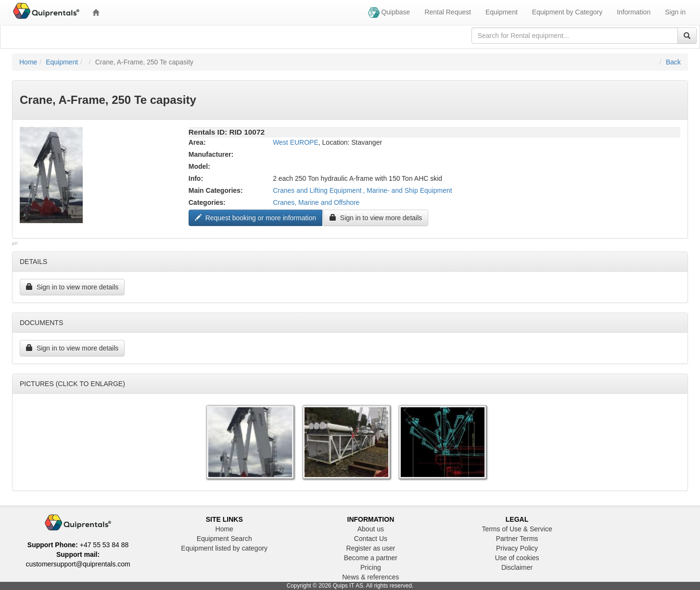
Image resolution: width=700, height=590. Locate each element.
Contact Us (371, 539)
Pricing (371, 567)
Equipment (502, 12)
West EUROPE (296, 142)
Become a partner (371, 558)
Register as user (370, 548)
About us (371, 529)
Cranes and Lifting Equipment (317, 190)
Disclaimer (517, 567)
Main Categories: (216, 190)
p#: (15, 243)
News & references (370, 577)
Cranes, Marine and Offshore (316, 202)
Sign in (675, 12)
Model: (199, 166)
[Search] (687, 36)
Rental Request (448, 12)
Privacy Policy (517, 548)
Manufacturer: (211, 154)
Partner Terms (517, 539)
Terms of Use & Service (517, 529)
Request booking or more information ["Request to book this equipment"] (255, 218)
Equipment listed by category (224, 548)
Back (673, 62)
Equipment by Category (567, 12)
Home (28, 62)
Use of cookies (517, 558)
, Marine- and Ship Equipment (407, 190)
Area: (197, 142)
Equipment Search (224, 539)
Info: (196, 178)
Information (634, 12)
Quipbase (389, 13)
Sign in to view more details (376, 218)
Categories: (207, 202)
